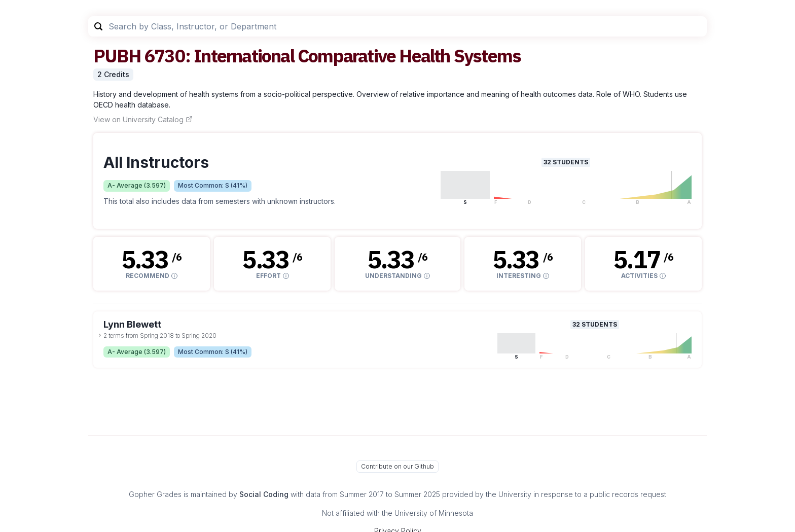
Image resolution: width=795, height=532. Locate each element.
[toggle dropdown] (100, 335)
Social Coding (264, 494)
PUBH (117, 56)
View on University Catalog (143, 119)
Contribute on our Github (397, 466)
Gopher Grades (155, 494)
